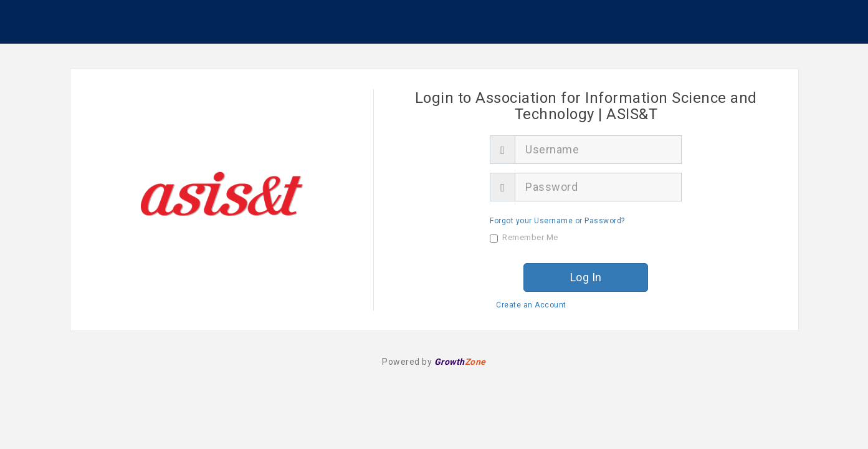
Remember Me (524, 238)
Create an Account (531, 305)
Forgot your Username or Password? (557, 221)
